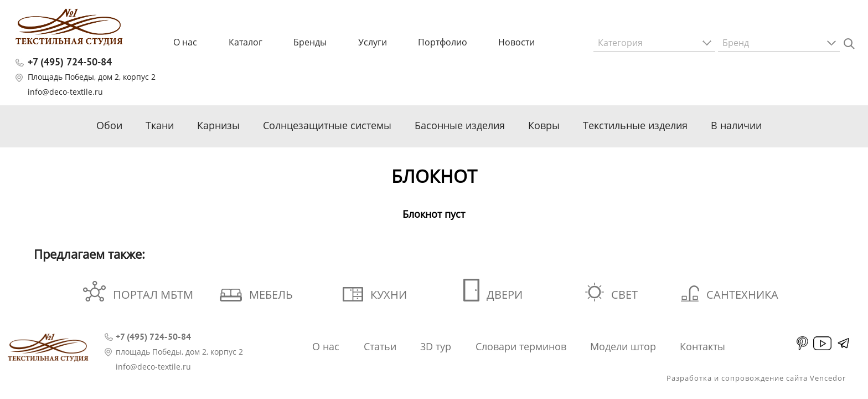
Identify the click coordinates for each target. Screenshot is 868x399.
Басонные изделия (460, 125)
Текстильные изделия (635, 125)
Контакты (702, 346)
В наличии (736, 125)
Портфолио (443, 42)
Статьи (380, 346)
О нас (185, 42)
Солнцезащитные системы (327, 125)
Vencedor (828, 378)
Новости (516, 42)
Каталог (246, 42)
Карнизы (218, 125)
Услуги (373, 42)
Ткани (160, 125)
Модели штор (623, 346)
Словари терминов (521, 346)
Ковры (544, 125)
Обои (109, 125)
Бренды (310, 42)
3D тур (436, 346)
